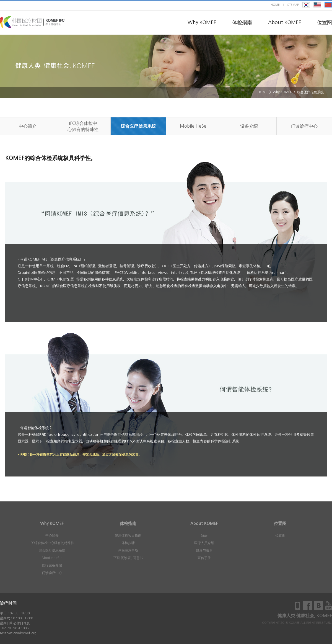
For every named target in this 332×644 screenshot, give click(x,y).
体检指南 (242, 22)
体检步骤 (128, 543)
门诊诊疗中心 (304, 126)
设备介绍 (249, 126)
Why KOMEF (202, 22)
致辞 (204, 535)
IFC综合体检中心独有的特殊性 (83, 126)
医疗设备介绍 (52, 565)
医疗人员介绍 (204, 543)
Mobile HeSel (194, 126)
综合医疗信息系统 (138, 126)
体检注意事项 (128, 550)
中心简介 (28, 126)
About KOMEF (285, 22)
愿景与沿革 (204, 550)
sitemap (293, 5)
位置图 (325, 22)
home (275, 5)
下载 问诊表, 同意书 (128, 558)
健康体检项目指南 (128, 535)
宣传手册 (204, 558)
